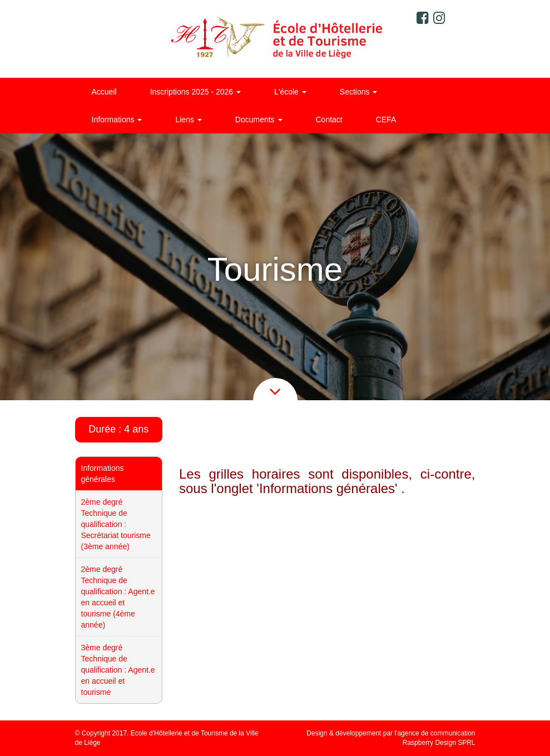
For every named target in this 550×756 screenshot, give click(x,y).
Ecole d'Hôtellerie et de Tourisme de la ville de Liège (275, 39)
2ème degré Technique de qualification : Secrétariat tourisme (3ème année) (116, 524)
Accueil (104, 92)
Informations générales (103, 474)
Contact (329, 120)
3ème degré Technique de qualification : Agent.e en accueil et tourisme (118, 670)
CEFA (386, 120)
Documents (259, 120)
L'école (290, 92)
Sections (359, 92)
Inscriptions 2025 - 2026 (195, 92)
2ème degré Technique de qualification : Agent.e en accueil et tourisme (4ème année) (118, 597)
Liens (188, 120)
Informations (117, 120)
